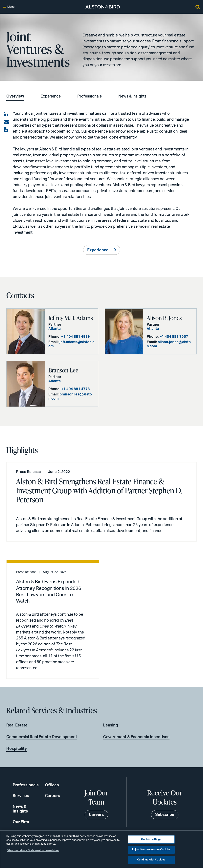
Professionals (90, 96)
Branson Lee (63, 370)
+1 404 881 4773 (76, 389)
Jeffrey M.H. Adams (71, 318)
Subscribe (165, 815)
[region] (101, 849)
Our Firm (21, 822)
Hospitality (17, 749)
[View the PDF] (6, 130)
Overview (15, 96)
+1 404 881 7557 (174, 337)
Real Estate (17, 725)
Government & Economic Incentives (136, 737)
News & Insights (132, 96)
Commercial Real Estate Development (42, 737)
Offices (52, 785)
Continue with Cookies (151, 860)
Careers (53, 796)
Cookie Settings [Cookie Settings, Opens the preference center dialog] (151, 839)
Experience (51, 96)
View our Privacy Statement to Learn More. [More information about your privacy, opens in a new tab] (33, 850)
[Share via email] (6, 122)
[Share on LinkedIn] (6, 115)
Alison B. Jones (164, 318)
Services (21, 796)
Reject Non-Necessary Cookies (151, 850)
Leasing (111, 725)
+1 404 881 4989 (76, 337)
